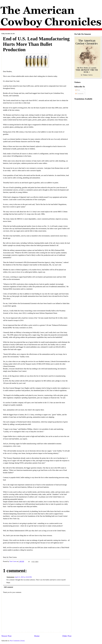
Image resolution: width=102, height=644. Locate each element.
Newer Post (6, 636)
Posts (78, 90)
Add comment (8, 587)
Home (37, 636)
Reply (8, 583)
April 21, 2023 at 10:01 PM (23, 577)
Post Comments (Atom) (17, 641)
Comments (79, 93)
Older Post (67, 636)
